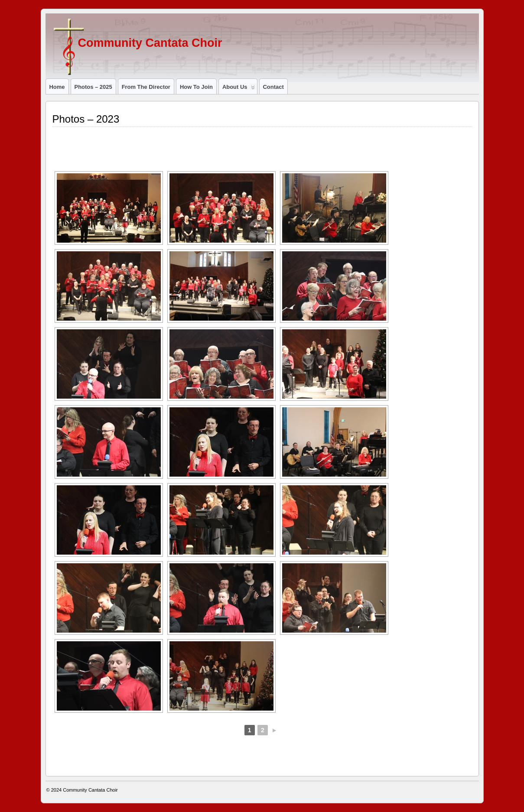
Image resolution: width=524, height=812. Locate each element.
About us (239, 89)
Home (57, 87)
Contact (273, 87)
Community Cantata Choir (150, 43)
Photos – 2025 (93, 87)
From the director (146, 87)
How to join (196, 87)
